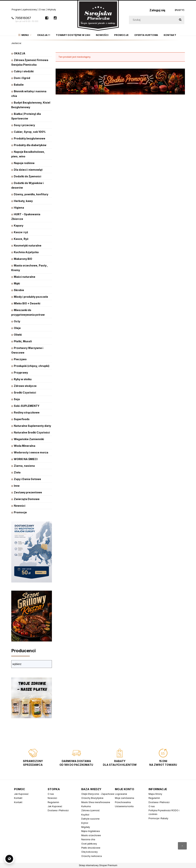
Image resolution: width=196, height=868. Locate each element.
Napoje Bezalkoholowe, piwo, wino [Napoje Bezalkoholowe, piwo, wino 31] (28, 154)
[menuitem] (25, 35)
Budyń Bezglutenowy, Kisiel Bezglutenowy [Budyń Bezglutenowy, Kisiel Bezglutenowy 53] (31, 105)
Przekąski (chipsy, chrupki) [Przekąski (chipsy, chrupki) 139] (32, 366)
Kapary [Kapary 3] (19, 226)
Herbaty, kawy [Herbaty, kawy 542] (23, 201)
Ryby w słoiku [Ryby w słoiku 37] (23, 379)
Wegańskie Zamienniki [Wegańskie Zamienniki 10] (29, 439)
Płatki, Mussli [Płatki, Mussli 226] (23, 341)
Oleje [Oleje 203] (17, 328)
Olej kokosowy (90, 852)
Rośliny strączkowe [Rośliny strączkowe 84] (27, 412)
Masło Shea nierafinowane (96, 802)
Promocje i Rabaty (158, 818)
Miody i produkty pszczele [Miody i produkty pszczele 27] (31, 297)
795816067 (25, 20)
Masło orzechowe (91, 835)
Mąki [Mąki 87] (17, 283)
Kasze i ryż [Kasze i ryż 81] (21, 232)
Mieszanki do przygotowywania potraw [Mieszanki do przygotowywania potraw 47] (28, 312)
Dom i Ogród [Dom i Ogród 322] (22, 78)
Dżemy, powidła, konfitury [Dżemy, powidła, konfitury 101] (31, 194)
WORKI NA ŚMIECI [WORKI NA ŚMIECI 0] (26, 459)
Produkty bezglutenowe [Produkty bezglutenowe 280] (30, 138)
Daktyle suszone (90, 819)
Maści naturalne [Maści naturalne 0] (25, 277)
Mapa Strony (155, 794)
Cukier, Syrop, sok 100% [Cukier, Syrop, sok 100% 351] (30, 132)
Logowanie (121, 794)
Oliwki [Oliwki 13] (18, 335)
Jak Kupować (21, 794)
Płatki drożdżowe (91, 848)
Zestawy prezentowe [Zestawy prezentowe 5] (28, 492)
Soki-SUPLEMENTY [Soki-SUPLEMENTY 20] (27, 406)
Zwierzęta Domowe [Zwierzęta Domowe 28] (27, 499)
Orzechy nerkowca (92, 856)
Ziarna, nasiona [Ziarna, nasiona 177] (24, 466)
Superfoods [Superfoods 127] (22, 419)
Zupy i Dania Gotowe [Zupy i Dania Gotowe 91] (27, 479)
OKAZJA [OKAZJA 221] (20, 53)
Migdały (86, 827)
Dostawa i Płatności (58, 810)
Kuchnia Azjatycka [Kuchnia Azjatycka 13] (26, 252)
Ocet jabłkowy (89, 844)
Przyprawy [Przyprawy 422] (21, 373)
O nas (42, 10)
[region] (120, 131)
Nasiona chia (88, 839)
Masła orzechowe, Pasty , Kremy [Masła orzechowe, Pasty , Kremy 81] (30, 268)
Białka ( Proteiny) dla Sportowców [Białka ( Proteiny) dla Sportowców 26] (26, 116)
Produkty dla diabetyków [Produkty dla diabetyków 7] (30, 145)
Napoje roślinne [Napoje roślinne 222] (24, 163)
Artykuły (52, 10)
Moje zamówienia (125, 798)
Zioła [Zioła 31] (17, 472)
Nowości (20, 506)
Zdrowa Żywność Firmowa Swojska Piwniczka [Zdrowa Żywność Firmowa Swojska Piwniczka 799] (30, 62)
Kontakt (18, 798)
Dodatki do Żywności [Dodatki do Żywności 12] (28, 176)
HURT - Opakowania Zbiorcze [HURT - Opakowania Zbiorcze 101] (26, 217)
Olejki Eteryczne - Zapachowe (98, 794)
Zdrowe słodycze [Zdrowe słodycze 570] (25, 386)
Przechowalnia (123, 802)
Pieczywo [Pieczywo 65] (20, 359)
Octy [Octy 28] (17, 321)
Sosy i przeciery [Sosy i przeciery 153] (24, 125)
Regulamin (53, 802)
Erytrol (85, 823)
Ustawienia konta (124, 806)
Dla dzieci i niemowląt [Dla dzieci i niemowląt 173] (28, 170)
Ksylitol (85, 815)
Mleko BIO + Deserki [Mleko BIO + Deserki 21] (27, 303)
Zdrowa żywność (91, 810)
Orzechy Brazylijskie (92, 798)
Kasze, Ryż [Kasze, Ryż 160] (21, 239)
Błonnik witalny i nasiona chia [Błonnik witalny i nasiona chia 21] (29, 94)
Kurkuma (86, 806)
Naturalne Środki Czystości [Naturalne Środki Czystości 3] (32, 432)
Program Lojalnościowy (24, 10)
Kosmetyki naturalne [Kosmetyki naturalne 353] (28, 245)
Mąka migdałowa (91, 831)
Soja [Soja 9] (17, 399)
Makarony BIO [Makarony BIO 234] (23, 259)
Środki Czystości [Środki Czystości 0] (25, 392)
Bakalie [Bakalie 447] (19, 85)
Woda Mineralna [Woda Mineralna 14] (25, 446)
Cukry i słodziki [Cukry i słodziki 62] (24, 71)
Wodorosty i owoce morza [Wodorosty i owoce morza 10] (31, 452)
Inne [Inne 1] (17, 486)
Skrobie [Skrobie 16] (19, 290)
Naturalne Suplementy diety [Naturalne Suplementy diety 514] (32, 426)
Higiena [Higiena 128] (19, 208)
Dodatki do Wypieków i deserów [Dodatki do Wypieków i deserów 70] (27, 185)
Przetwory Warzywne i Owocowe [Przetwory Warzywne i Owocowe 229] (27, 350)
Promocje (20, 512)
